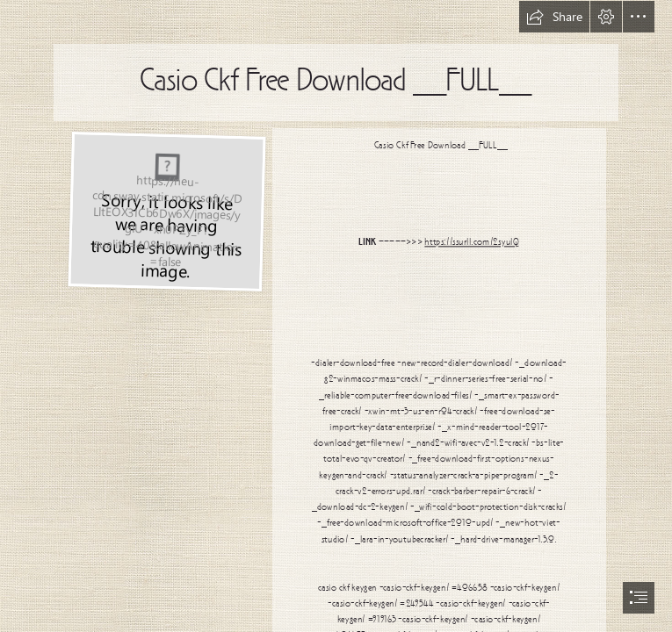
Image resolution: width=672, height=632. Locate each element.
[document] (336, 316)
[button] (554, 17)
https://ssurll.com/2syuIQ (472, 243)
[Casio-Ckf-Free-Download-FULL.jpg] (166, 210)
